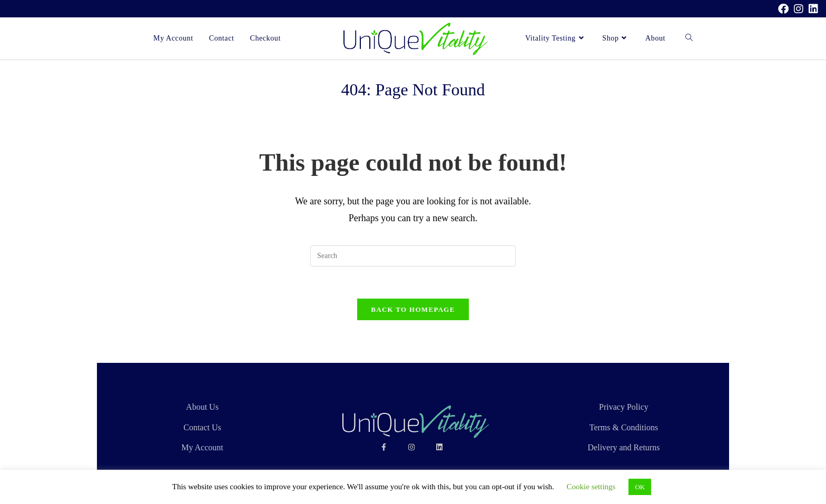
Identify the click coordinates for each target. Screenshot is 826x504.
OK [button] (640, 487)
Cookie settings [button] (591, 487)
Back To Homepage (413, 309)
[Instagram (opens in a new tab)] (799, 9)
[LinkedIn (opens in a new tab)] (812, 9)
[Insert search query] (413, 256)
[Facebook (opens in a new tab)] (783, 9)
